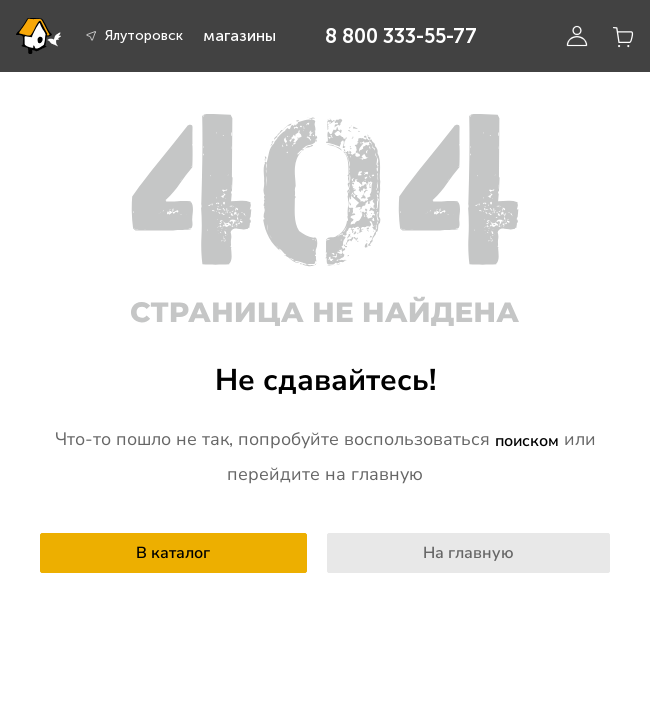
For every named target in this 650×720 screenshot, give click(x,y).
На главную (468, 553)
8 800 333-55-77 (401, 36)
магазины (239, 35)
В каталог (173, 553)
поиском (527, 441)
